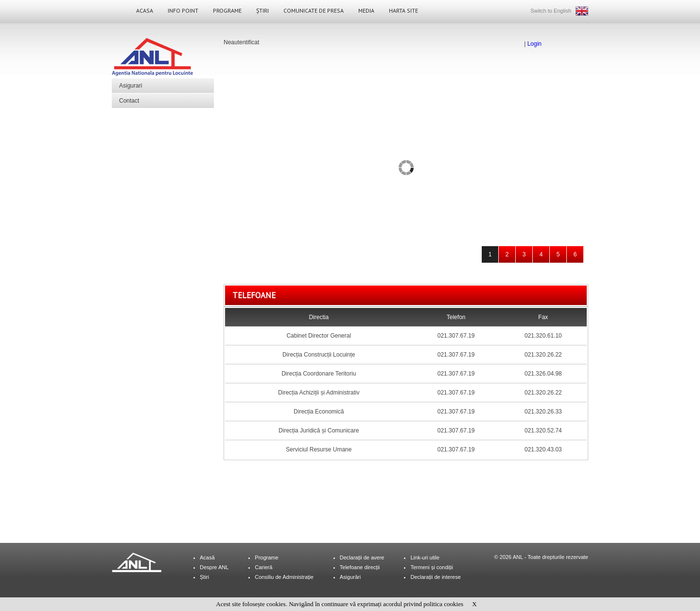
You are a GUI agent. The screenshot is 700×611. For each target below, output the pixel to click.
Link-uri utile (425, 557)
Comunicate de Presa (314, 10)
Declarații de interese (435, 577)
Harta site (403, 10)
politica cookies (443, 604)
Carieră (263, 567)
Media (366, 10)
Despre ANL (214, 567)
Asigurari (131, 86)
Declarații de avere (362, 557)
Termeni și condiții (431, 567)
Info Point (183, 10)
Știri (262, 10)
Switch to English (551, 11)
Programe (227, 10)
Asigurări (350, 577)
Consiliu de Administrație (284, 577)
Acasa (145, 10)
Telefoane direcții (360, 567)
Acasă (207, 557)
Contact (129, 101)
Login (534, 44)
